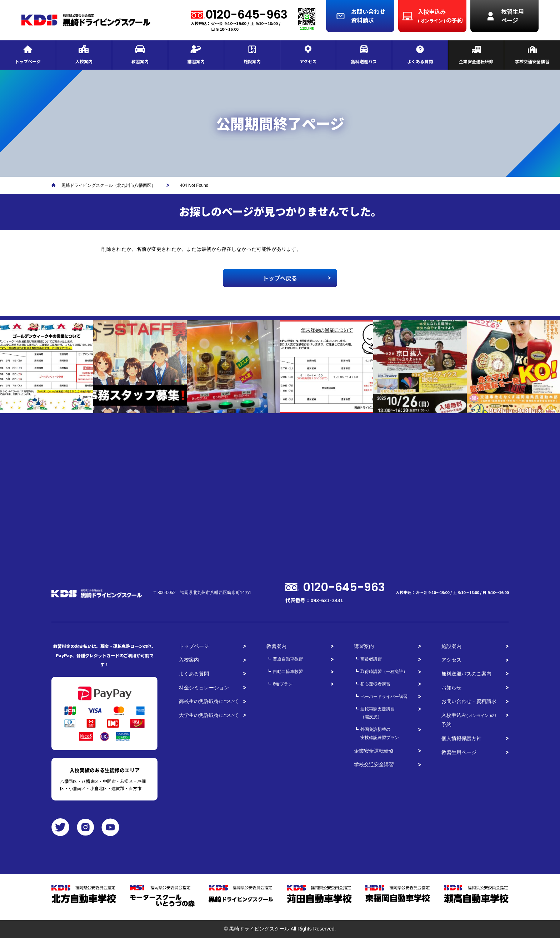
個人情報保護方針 (461, 738)
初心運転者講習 (375, 684)
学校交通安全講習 (374, 764)
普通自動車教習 (288, 659)
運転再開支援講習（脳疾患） (377, 713)
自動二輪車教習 (288, 672)
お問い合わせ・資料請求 (469, 701)
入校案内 (189, 660)
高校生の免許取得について (209, 701)
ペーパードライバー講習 (384, 697)
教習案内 (276, 646)
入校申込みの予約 (469, 720)
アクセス (451, 660)
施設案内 (451, 646)
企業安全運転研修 (374, 751)
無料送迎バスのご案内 (466, 674)
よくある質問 (194, 674)
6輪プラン (283, 684)
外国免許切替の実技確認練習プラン (380, 734)
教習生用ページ (459, 752)
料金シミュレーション (204, 688)
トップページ (194, 646)
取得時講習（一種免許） (384, 672)
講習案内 (364, 646)
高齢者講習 (371, 659)
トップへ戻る (280, 278)
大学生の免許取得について (209, 715)
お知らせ (451, 688)
